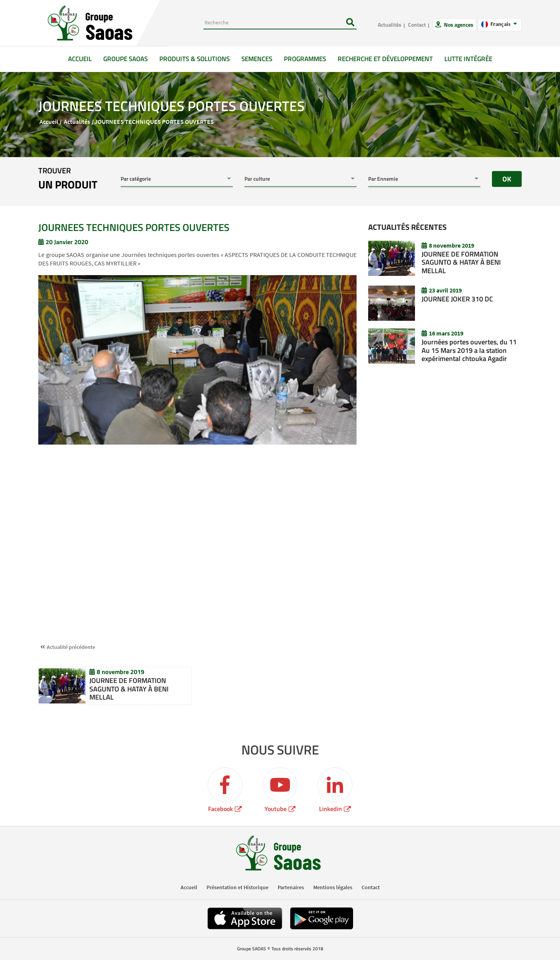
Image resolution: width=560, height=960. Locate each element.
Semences (257, 59)
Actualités (390, 25)
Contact (417, 25)
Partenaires (291, 887)
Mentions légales (333, 887)
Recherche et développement (385, 59)
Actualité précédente (71, 647)
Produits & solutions (195, 59)
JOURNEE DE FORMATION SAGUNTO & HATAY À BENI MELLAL (129, 689)
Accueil (83, 59)
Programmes (305, 59)
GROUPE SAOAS (125, 59)
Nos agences (458, 25)
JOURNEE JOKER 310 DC (457, 299)
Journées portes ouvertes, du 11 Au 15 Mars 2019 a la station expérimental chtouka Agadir (469, 350)
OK (507, 179)
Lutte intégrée (468, 59)
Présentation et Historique (237, 887)
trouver (68, 179)
